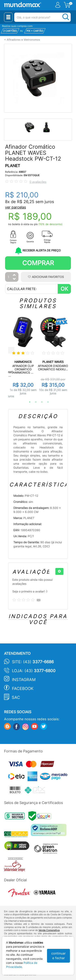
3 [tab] (40, 402)
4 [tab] (46, 402)
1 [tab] (28, 402)
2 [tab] (34, 402)
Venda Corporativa (49, 930)
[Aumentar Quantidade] (14, 275)
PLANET (13, 166)
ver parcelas (16, 207)
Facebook (23, 689)
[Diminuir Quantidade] (14, 279)
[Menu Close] (8, 17)
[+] (59, 571)
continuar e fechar (58, 956)
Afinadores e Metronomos (23, 40)
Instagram (24, 680)
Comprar (38, 263)
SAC (16, 697)
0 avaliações (38, 182)
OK (64, 289)
